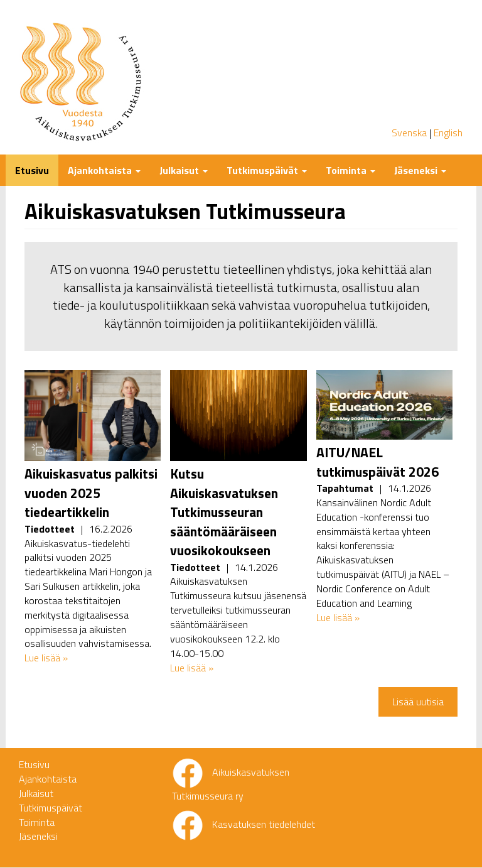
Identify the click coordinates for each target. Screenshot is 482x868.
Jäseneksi (420, 170)
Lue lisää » (46, 658)
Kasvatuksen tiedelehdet (264, 824)
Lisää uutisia (418, 702)
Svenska (409, 133)
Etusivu (32, 170)
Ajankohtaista (104, 170)
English (448, 133)
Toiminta (351, 170)
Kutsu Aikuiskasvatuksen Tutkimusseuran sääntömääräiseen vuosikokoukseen (224, 512)
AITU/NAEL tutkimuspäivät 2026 (378, 462)
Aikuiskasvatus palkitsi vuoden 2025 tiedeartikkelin (91, 493)
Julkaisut (184, 170)
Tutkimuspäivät (267, 170)
